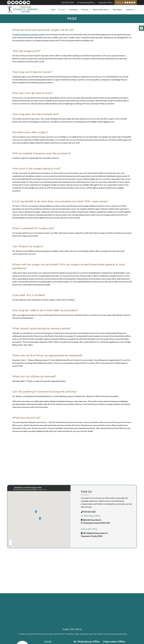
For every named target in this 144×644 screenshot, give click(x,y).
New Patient (117, 10)
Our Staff (62, 10)
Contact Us (130, 10)
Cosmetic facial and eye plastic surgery (28, 34)
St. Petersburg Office (86, 2)
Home (53, 10)
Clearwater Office (106, 2)
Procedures (73, 10)
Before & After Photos (101, 10)
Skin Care (85, 10)
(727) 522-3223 (67, 2)
